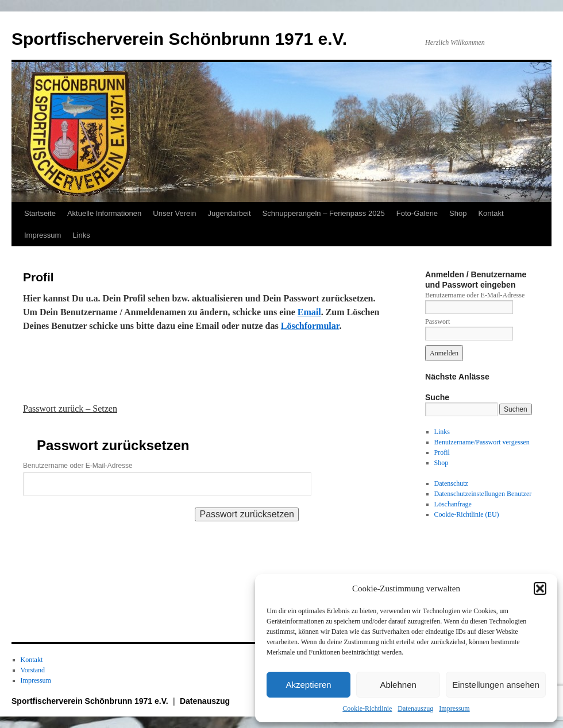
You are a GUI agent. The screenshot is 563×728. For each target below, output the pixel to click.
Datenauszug (415, 708)
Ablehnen (398, 685)
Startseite (40, 213)
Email (309, 312)
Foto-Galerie (417, 213)
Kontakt (491, 213)
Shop (458, 213)
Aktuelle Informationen (104, 213)
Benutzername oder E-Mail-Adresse (78, 466)
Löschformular (310, 326)
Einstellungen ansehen (496, 685)
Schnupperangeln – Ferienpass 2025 (324, 213)
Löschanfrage (453, 504)
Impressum (454, 708)
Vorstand (33, 670)
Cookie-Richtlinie (367, 708)
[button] (540, 588)
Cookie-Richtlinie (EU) (467, 514)
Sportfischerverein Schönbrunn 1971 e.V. (179, 39)
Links (81, 235)
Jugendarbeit (229, 213)
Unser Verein (174, 213)
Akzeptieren (308, 685)
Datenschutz (451, 483)
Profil (442, 452)
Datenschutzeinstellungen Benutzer (483, 494)
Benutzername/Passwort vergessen (482, 442)
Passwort (437, 322)
